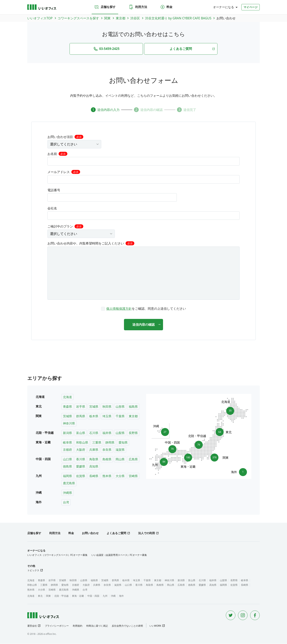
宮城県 (94, 407)
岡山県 (120, 459)
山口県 (67, 459)
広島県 (133, 459)
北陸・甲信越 (61, 596)
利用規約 (78, 626)
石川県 (94, 433)
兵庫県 (94, 450)
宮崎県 (133, 476)
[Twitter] (231, 615)
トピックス (33, 571)
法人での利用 (146, 533)
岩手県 (81, 407)
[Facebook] (255, 615)
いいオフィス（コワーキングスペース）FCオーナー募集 (57, 555)
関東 (48, 596)
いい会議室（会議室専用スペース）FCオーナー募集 (119, 555)
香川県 (81, 459)
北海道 (67, 397)
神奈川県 (69, 423)
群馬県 (81, 416)
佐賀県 (81, 476)
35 (229, 410)
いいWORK (155, 626)
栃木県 (94, 416)
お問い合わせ (90, 533)
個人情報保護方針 (119, 308)
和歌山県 (82, 443)
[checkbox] (143, 308)
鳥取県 (94, 459)
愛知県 (123, 443)
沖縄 (113, 596)
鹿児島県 (69, 483)
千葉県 (120, 416)
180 (188, 459)
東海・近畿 (78, 596)
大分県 (120, 476)
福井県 (107, 433)
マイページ (251, 7)
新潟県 (67, 433)
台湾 (66, 502)
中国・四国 (93, 596)
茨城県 (67, 416)
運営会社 (32, 626)
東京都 (133, 416)
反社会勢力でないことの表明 (127, 626)
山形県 (120, 407)
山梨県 (120, 433)
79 (199, 444)
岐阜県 (67, 443)
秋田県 (107, 407)
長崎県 (94, 476)
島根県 (107, 459)
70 (172, 448)
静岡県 (110, 443)
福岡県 (67, 476)
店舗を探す (105, 7)
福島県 (133, 407)
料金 (166, 7)
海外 (121, 596)
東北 (40, 596)
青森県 (67, 407)
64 (221, 432)
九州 (105, 596)
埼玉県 (107, 416)
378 (215, 458)
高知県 (94, 466)
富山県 (81, 433)
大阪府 (81, 450)
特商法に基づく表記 (97, 626)
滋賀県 (120, 450)
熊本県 (107, 476)
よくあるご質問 (116, 533)
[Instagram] (243, 615)
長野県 (133, 433)
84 (163, 463)
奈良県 (107, 450)
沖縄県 (67, 493)
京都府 (67, 450)
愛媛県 (81, 466)
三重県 (97, 443)
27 (164, 431)
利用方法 (138, 7)
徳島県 (67, 466)
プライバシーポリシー (57, 626)
